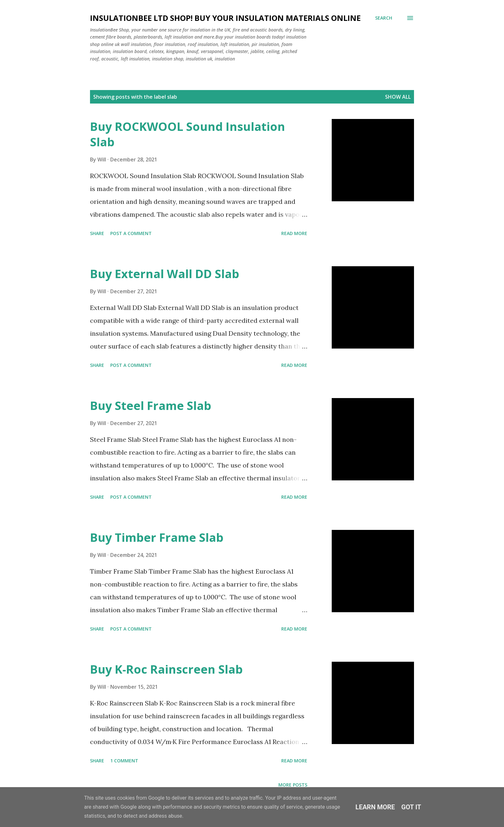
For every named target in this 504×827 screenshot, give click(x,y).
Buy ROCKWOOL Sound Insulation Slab (188, 134)
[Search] (384, 18)
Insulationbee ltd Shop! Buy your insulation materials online (225, 18)
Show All (398, 97)
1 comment (124, 761)
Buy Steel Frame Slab (151, 406)
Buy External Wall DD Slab (165, 274)
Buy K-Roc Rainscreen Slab (166, 669)
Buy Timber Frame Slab (157, 537)
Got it (411, 807)
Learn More (375, 807)
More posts (293, 785)
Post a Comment (131, 233)
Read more (294, 233)
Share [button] (97, 233)
